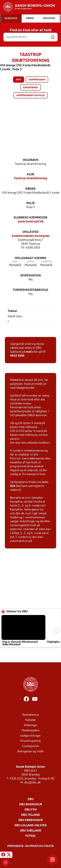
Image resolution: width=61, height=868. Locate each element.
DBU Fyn (31, 810)
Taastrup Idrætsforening (30, 178)
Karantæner (30, 88)
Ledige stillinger (30, 736)
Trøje (15, 262)
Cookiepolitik (31, 746)
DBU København (31, 820)
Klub (30, 175)
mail (29, 352)
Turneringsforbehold (30, 290)
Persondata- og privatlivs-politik (31, 846)
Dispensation (31, 276)
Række (30, 189)
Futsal (30, 836)
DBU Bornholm (31, 805)
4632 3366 (17, 356)
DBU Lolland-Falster (31, 826)
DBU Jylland (30, 815)
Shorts (30, 262)
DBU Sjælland (31, 831)
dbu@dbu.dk (32, 783)
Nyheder (31, 720)
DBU (31, 799)
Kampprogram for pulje (31, 95)
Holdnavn (31, 160)
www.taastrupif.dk (31, 222)
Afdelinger (30, 725)
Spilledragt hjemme (30, 258)
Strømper (46, 262)
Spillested (30, 232)
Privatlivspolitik (30, 741)
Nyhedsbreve (31, 715)
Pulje (31, 203)
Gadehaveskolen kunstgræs (31, 236)
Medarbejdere (30, 731)
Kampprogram (37, 80)
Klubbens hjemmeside (31, 218)
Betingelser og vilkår (31, 752)
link (13, 486)
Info (19, 80)
